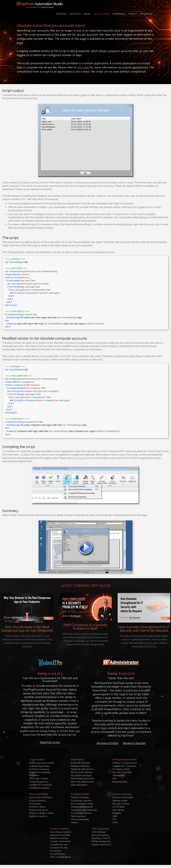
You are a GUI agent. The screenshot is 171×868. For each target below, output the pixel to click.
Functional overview (81, 801)
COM (115, 822)
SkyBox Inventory (38, 816)
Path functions (78, 816)
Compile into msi (59, 848)
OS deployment (121, 769)
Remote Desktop (100, 835)
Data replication (79, 785)
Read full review (50, 742)
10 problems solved (81, 813)
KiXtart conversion (59, 838)
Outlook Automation (123, 797)
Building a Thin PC (101, 838)
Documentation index (82, 804)
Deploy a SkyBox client (41, 813)
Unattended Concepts (124, 766)
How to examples (80, 819)
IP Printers (34, 775)
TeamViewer (119, 775)
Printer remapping (101, 841)
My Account (146, 14)
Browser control (121, 804)
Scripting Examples (39, 788)
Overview (61, 14)
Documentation (101, 14)
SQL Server (118, 810)
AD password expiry (81, 775)
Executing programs (61, 832)
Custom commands (60, 841)
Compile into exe (59, 845)
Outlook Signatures (39, 766)
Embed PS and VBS (60, 835)
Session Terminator (101, 845)
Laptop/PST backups (40, 785)
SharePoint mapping (40, 772)
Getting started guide (82, 807)
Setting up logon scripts (42, 763)
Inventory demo (37, 807)
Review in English (108, 743)
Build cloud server (39, 810)
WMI (115, 816)
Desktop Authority (80, 766)
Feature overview (80, 797)
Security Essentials (122, 772)
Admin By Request (48, 7)
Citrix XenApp (99, 832)
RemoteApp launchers (83, 779)
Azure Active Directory (41, 797)
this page (83, 67)
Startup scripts (120, 801)
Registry (117, 813)
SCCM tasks (119, 807)
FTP (114, 819)
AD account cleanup (82, 772)
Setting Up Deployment (125, 763)
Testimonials (119, 14)
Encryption (56, 851)
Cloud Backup (58, 854)
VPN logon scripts (38, 779)
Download (75, 14)
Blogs (87, 14)
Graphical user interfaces (84, 810)
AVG (115, 779)
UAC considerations (60, 857)
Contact (133, 14)
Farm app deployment (82, 782)
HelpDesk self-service (82, 769)
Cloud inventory (38, 801)
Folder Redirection (39, 782)
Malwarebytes (120, 782)
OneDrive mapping (39, 769)
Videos (74, 822)
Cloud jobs (35, 804)
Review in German (134, 743)
